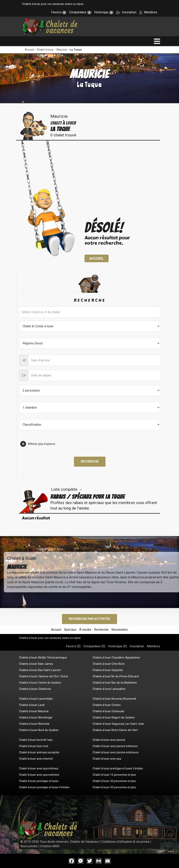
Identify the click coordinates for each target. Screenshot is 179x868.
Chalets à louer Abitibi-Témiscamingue (43, 658)
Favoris (59, 12)
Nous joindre (29, 846)
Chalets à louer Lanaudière (109, 689)
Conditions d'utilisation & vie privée (125, 842)
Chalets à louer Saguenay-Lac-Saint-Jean (118, 724)
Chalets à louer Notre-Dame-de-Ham (115, 730)
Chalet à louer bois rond (34, 746)
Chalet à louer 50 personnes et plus (114, 787)
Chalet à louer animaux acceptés (39, 752)
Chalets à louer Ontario (107, 705)
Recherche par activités (89, 619)
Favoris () (73, 646)
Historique (104, 12)
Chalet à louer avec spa (107, 759)
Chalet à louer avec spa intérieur (39, 768)
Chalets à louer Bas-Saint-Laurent (40, 670)
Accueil (29, 50)
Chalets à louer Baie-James (36, 664)
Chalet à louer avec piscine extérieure (116, 752)
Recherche (90, 461)
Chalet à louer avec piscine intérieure (115, 746)
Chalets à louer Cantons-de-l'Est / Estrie (44, 676)
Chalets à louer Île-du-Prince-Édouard (116, 676)
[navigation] (157, 41)
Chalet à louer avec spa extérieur (39, 775)
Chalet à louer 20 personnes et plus (114, 781)
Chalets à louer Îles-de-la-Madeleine (115, 683)
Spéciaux (70, 630)
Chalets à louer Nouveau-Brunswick (114, 699)
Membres (148, 12)
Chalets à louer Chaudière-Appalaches (116, 658)
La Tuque (76, 50)
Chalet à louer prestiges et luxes (39, 781)
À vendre (85, 630)
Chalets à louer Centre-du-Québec (40, 683)
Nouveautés (120, 630)
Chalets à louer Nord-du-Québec (39, 730)
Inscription (126, 12)
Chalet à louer (45, 50)
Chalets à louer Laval (32, 705)
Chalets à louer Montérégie (36, 717)
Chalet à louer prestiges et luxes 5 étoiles (118, 768)
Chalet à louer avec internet (36, 759)
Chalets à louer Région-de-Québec (114, 717)
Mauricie (62, 50)
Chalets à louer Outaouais (108, 711)
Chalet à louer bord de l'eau (36, 740)
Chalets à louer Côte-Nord (108, 664)
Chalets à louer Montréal (34, 724)
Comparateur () (94, 646)
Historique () (117, 646)
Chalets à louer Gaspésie (108, 670)
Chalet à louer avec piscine (109, 740)
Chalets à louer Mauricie (34, 711)
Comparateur (80, 12)
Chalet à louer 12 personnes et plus (114, 775)
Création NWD (50, 846)
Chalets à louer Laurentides (36, 699)
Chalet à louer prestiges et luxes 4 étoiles (44, 787)
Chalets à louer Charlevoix (35, 689)
